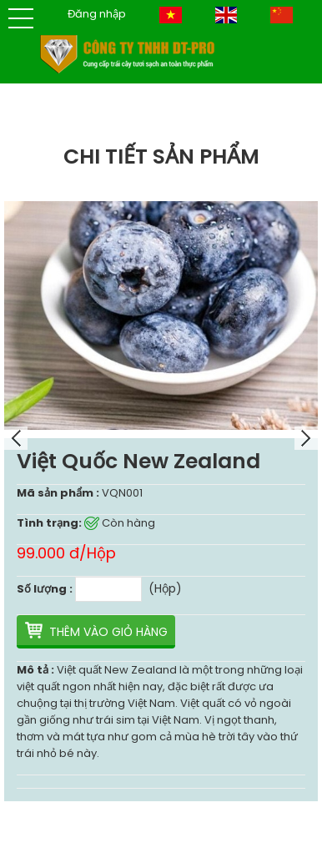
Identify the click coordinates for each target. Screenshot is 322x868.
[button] (21, 18)
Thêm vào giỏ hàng (108, 632)
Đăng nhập (97, 14)
